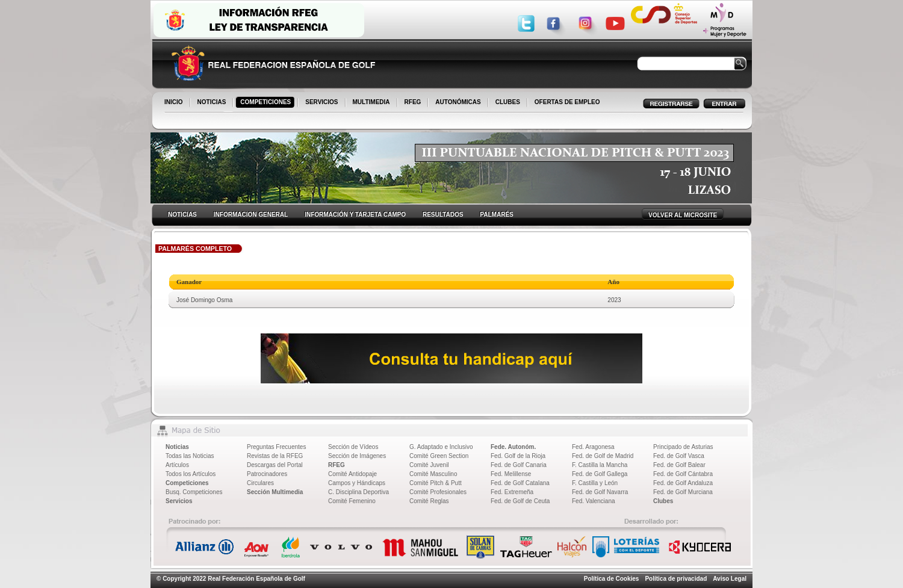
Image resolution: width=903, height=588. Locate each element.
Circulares (260, 483)
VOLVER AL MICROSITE (683, 215)
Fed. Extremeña (512, 492)
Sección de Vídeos (353, 447)
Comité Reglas (429, 501)
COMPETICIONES (266, 103)
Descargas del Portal (275, 465)
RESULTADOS (443, 215)
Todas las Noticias (190, 456)
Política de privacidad (676, 579)
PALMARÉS (496, 215)
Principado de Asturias (683, 447)
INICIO (175, 103)
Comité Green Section (439, 456)
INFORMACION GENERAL (251, 215)
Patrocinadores (267, 474)
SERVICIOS (322, 103)
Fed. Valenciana (594, 501)
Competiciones (187, 483)
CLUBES (508, 102)
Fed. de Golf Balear (679, 465)
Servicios (179, 501)
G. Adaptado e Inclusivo (441, 447)
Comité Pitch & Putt (436, 483)
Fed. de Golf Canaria (519, 465)
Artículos (177, 465)
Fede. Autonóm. (513, 447)
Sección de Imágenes (357, 456)
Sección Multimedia (275, 492)
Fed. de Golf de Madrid (603, 456)
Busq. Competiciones (194, 492)
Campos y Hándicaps (357, 483)
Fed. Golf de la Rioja (518, 456)
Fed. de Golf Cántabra (683, 474)
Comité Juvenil (429, 465)
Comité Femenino (352, 501)
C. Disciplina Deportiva (358, 492)
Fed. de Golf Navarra (600, 492)
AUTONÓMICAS (458, 102)
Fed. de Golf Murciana (683, 492)
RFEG (414, 103)
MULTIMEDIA (372, 103)
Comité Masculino (433, 474)
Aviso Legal (730, 579)
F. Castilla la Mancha (600, 465)
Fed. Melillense (511, 474)
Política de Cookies (612, 579)
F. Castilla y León (595, 483)
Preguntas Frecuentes (276, 447)
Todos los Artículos (191, 474)
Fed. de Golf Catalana (520, 483)
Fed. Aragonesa (593, 447)
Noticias (177, 447)
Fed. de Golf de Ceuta (520, 501)
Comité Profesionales (438, 492)
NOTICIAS (213, 103)
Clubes (663, 501)
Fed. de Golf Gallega (600, 474)
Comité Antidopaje (352, 474)
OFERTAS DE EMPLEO (567, 102)
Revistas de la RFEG (275, 456)
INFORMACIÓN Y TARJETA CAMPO (355, 215)
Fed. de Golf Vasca (679, 456)
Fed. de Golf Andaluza (683, 483)
